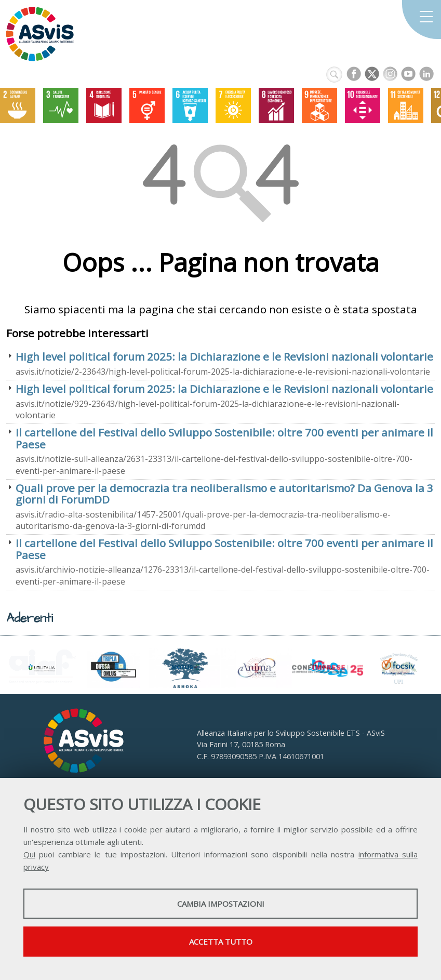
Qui (29, 854)
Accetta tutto (221, 942)
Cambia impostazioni (221, 904)
